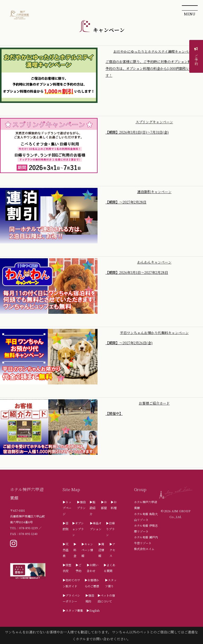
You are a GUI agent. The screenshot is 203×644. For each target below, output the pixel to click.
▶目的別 (66, 526)
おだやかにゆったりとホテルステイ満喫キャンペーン (154, 51)
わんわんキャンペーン (154, 262)
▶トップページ (67, 508)
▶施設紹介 (93, 508)
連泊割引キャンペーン (154, 192)
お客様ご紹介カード (154, 403)
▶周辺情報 (101, 550)
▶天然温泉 (66, 550)
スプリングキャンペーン (154, 122)
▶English (93, 610)
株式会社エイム (144, 549)
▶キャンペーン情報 (87, 550)
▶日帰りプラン (110, 529)
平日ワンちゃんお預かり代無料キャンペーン (154, 332)
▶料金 (75, 550)
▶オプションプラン (78, 529)
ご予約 (196, 57)
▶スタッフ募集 (73, 610)
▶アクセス (112, 550)
